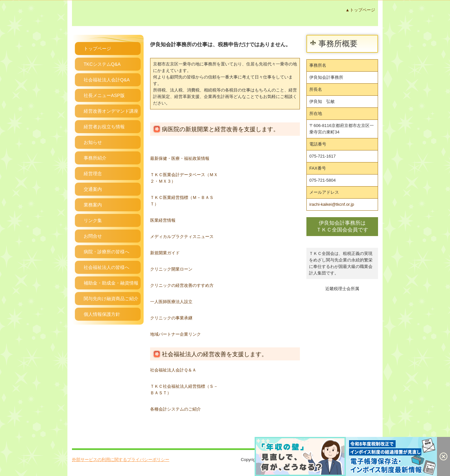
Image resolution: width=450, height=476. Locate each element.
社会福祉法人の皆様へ (106, 267)
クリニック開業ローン (171, 269)
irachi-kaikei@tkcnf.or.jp (332, 204)
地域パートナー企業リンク (176, 334)
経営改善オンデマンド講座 (111, 111)
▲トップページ (360, 10)
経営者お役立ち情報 (104, 127)
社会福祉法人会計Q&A (107, 80)
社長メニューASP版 (104, 95)
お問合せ (93, 236)
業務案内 (93, 205)
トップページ (97, 49)
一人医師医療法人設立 (171, 302)
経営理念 (93, 174)
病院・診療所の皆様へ (106, 252)
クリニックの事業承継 (171, 318)
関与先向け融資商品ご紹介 (111, 299)
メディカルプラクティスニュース (182, 237)
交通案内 (93, 189)
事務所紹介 (95, 158)
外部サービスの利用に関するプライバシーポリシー (121, 460)
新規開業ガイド (165, 253)
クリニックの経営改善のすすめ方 (182, 285)
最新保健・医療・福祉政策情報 (180, 158)
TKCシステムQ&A (102, 64)
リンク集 (93, 220)
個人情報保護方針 (102, 314)
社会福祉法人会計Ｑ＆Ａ (173, 370)
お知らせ (93, 142)
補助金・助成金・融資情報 (111, 283)
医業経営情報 (163, 220)
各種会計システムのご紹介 (176, 409)
